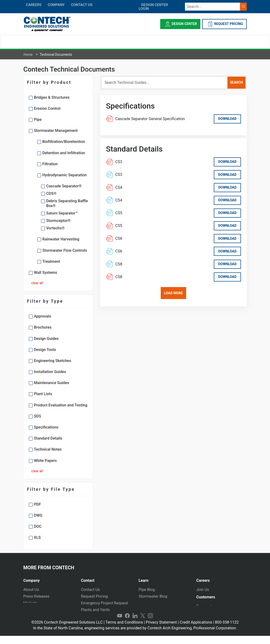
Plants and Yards (95, 610)
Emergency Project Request (104, 603)
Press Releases (36, 596)
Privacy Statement (161, 630)
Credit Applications (196, 630)
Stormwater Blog (153, 596)
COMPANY (56, 5)
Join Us (203, 590)
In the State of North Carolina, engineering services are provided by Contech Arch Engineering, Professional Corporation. (135, 636)
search (236, 82)
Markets (30, 603)
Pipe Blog (147, 590)
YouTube (120, 624)
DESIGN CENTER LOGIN (153, 7)
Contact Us (90, 590)
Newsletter (33, 610)
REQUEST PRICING (224, 24)
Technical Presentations (159, 603)
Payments (205, 608)
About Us (31, 590)
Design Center (180, 24)
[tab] (49, 579)
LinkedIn (135, 624)
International (92, 616)
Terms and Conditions (124, 630)
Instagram (150, 624)
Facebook (127, 624)
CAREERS (34, 5)
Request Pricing (94, 596)
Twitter (143, 624)
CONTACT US (82, 5)
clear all (37, 283)
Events (29, 616)
